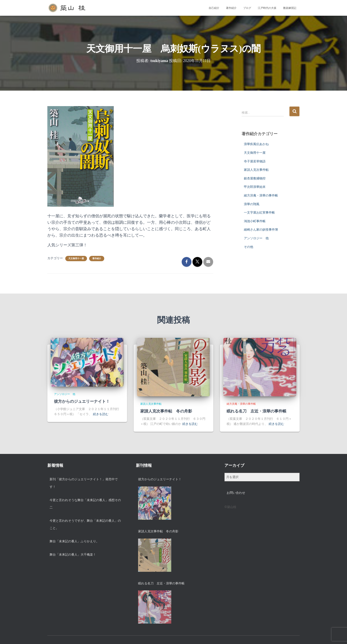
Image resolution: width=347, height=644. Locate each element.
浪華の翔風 (252, 204)
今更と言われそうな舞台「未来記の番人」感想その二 (85, 504)
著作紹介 (231, 8)
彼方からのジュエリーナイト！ (82, 401)
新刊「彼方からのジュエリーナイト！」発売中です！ (84, 483)
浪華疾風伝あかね (256, 144)
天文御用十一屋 (76, 258)
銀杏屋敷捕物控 (255, 178)
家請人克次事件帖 (256, 170)
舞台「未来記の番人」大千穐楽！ (73, 555)
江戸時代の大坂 (267, 8)
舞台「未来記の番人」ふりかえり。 (74, 541)
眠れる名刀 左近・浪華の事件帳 (256, 411)
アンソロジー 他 (256, 238)
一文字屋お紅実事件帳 (259, 212)
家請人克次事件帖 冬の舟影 (166, 411)
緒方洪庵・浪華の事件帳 (261, 195)
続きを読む (101, 414)
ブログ (247, 8)
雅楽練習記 (290, 8)
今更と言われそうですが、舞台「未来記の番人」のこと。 (85, 524)
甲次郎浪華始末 (255, 187)
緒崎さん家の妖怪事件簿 (261, 230)
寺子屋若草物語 (255, 161)
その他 (249, 247)
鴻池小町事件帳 (255, 221)
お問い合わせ (236, 493)
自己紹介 (214, 8)
